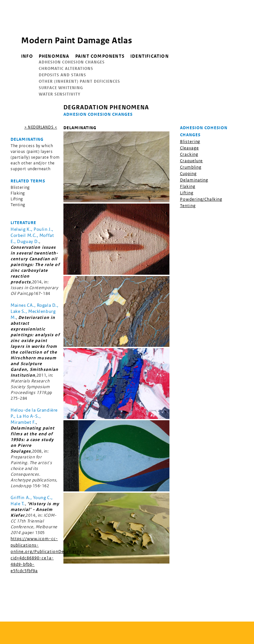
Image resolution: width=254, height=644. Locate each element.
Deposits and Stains (62, 75)
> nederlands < (41, 127)
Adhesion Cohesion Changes (72, 62)
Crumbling (191, 167)
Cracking (189, 154)
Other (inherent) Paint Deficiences (79, 81)
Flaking (188, 186)
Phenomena (54, 56)
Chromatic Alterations (66, 68)
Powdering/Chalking (201, 199)
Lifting (187, 193)
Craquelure (192, 161)
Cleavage (189, 148)
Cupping (188, 174)
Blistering (190, 142)
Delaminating (194, 180)
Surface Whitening (61, 88)
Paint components (100, 56)
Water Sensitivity (60, 94)
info (27, 56)
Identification (150, 56)
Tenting (188, 206)
